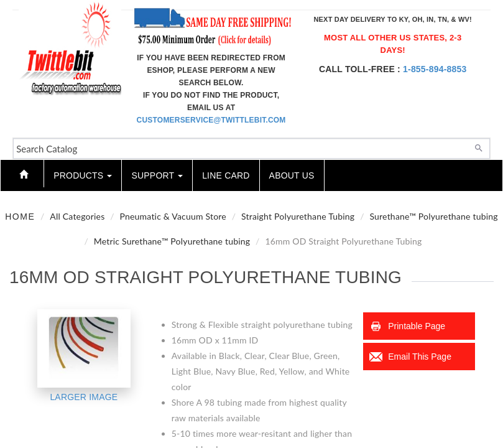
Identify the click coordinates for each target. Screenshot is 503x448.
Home (20, 217)
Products (83, 175)
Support (157, 175)
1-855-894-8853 (435, 69)
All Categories (77, 216)
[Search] (479, 147)
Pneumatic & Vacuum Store (173, 216)
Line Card (226, 175)
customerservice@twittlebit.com (211, 120)
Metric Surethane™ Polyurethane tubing (172, 241)
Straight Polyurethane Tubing (298, 216)
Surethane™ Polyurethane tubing (433, 216)
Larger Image (84, 397)
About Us (292, 175)
